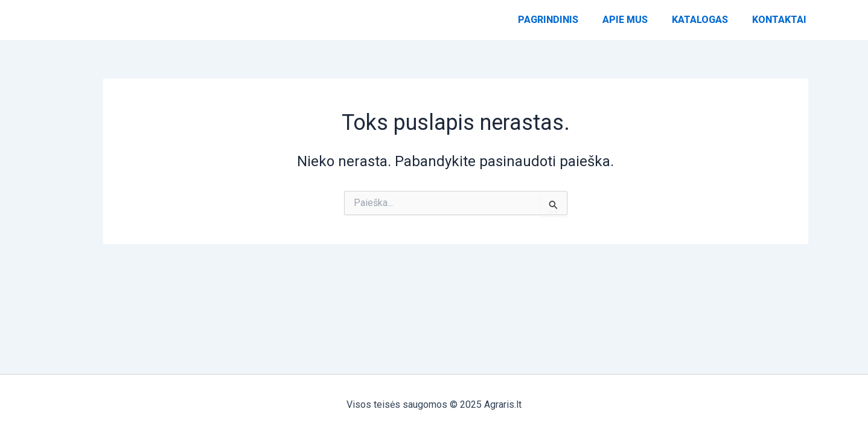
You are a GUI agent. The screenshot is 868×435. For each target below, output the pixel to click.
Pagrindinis (548, 26)
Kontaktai (779, 26)
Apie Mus (625, 26)
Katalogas (700, 26)
